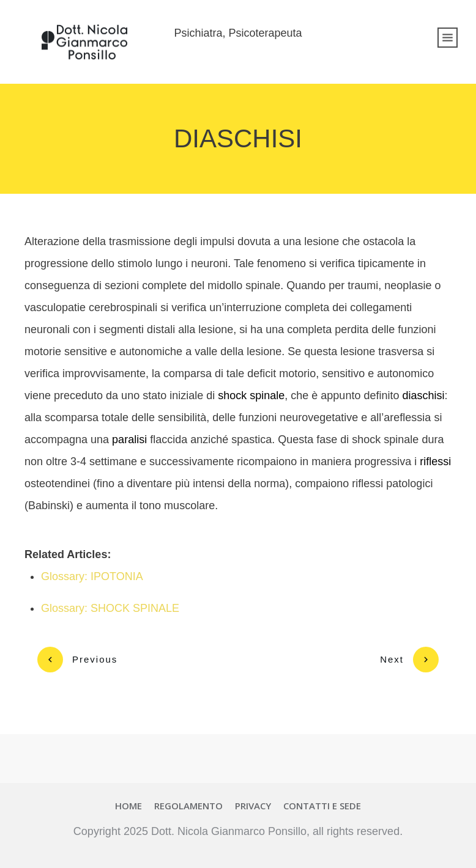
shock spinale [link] (251, 395)
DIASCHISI (238, 138)
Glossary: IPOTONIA (92, 576)
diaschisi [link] (423, 395)
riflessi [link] (435, 462)
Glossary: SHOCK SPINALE (110, 608)
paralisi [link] (129, 440)
